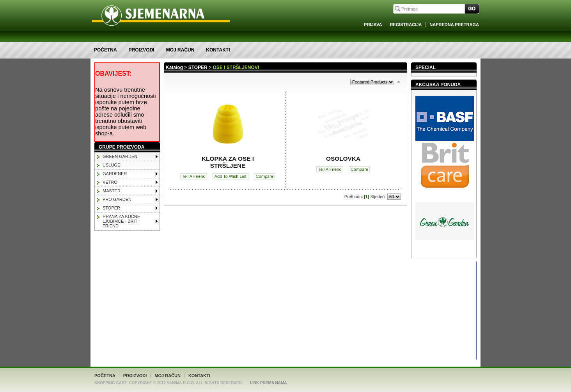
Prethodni (354, 197)
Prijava (373, 25)
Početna (106, 50)
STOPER (111, 208)
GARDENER (115, 174)
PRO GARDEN (117, 199)
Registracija (406, 25)
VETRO (110, 182)
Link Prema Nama (269, 383)
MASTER (112, 191)
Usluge (111, 165)
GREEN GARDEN (120, 156)
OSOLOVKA (343, 159)
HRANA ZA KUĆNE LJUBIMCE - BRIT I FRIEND (121, 221)
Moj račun (180, 50)
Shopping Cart (111, 383)
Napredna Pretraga (454, 25)
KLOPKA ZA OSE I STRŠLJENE (228, 162)
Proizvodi (142, 50)
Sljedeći (378, 197)
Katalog (174, 67)
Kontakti (218, 50)
